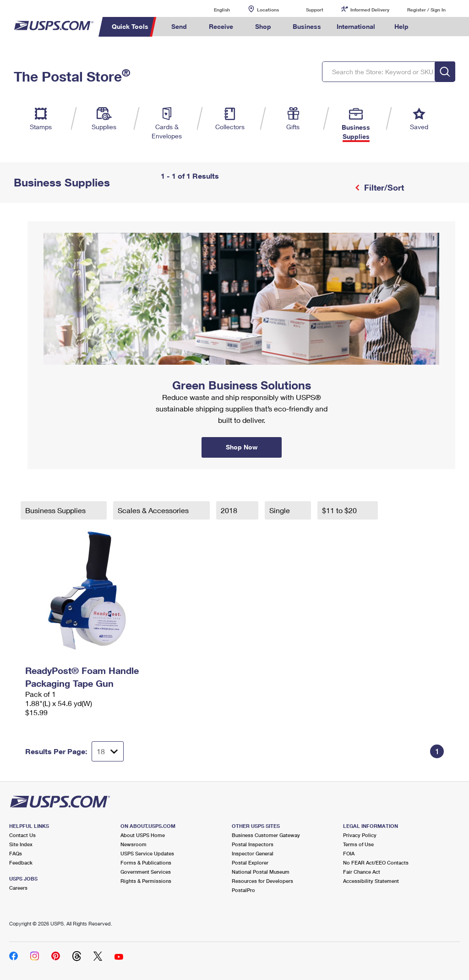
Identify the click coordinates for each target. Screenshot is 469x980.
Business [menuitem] (307, 26)
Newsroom (134, 844)
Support (315, 10)
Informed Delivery (370, 10)
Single (281, 510)
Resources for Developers (262, 881)
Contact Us (22, 835)
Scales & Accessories (154, 510)
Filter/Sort (383, 187)
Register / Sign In (426, 10)
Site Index (21, 844)
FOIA (349, 853)
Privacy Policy (360, 835)
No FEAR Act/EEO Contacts (376, 862)
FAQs (16, 853)
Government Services (146, 872)
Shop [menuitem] (263, 26)
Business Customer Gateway (266, 835)
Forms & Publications (146, 862)
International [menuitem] (356, 26)
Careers (18, 888)
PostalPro (243, 890)
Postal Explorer (250, 862)
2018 (230, 510)
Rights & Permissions (146, 881)
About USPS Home (143, 835)
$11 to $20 (340, 510)
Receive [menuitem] (221, 26)
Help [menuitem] (401, 26)
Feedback (21, 862)
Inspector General (253, 853)
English (213, 9)
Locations (268, 10)
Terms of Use (358, 844)
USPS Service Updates (147, 853)
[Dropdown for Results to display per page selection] (108, 751)
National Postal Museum (261, 872)
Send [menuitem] (179, 26)
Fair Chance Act (362, 872)
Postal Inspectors (253, 844)
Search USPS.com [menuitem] (432, 27)
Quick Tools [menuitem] (130, 26)
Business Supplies (56, 510)
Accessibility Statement (371, 881)
